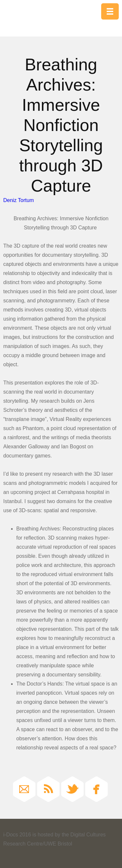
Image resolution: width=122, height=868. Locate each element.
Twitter (72, 789)
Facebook (96, 789)
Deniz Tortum (19, 200)
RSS (48, 789)
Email (24, 789)
